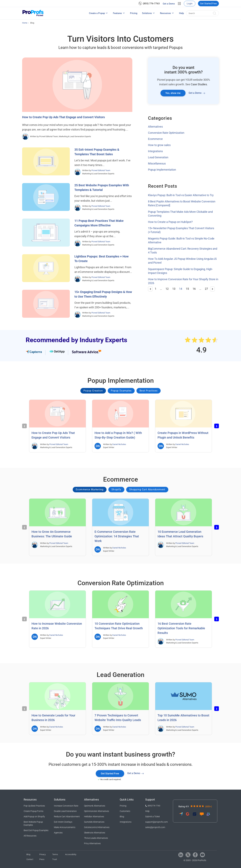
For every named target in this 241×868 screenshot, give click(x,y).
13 (174, 289)
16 (194, 289)
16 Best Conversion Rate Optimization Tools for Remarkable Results (181, 628)
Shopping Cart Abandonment (147, 489)
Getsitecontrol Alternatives (97, 827)
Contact (30, 859)
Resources (165, 13)
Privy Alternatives (92, 843)
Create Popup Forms (34, 811)
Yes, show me (173, 93)
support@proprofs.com (156, 822)
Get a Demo (169, 4)
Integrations (155, 151)
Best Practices (149, 391)
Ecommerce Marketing (90, 489)
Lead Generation (158, 157)
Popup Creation (93, 391)
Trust (55, 859)
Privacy (42, 854)
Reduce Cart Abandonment (67, 817)
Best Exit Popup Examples (36, 830)
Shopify (116, 489)
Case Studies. (199, 84)
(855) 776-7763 (151, 4)
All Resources (30, 836)
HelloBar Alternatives (94, 817)
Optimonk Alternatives (95, 806)
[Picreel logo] (33, 13)
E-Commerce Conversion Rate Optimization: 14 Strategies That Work (117, 536)
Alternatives (155, 127)
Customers (125, 811)
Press (42, 859)
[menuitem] (149, 3)
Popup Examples (121, 391)
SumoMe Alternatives (94, 822)
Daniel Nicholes (119, 444)
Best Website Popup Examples (33, 823)
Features (117, 13)
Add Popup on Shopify (34, 817)
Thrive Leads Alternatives (96, 838)
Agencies (58, 833)
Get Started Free (208, 4)
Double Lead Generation (65, 811)
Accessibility (71, 854)
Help (181, 13)
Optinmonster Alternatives (97, 811)
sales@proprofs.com (155, 827)
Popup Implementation (162, 170)
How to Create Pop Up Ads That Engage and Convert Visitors (63, 117)
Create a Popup (97, 13)
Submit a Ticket (153, 817)
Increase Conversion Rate (66, 806)
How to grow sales (159, 145)
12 (167, 289)
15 (187, 289)
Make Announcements (65, 827)
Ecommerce (155, 139)
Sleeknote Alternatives (95, 833)
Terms (55, 854)
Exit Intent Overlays (63, 822)
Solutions (147, 13)
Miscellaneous (157, 163)
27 (206, 289)
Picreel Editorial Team (101, 170)
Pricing (134, 13)
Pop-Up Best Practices (34, 806)
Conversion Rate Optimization (166, 133)
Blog (122, 817)
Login (190, 4)
